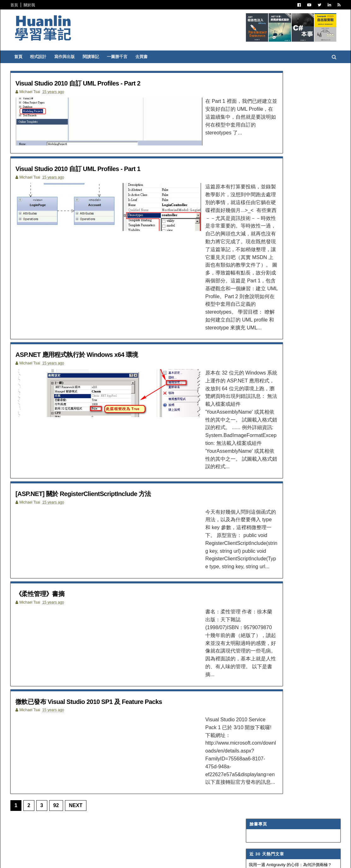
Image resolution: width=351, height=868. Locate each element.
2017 (247, 491)
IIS (244, 339)
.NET (246, 184)
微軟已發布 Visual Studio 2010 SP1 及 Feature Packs (118, 630)
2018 (247, 484)
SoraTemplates (57, 859)
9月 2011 (255, 566)
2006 (247, 731)
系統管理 (249, 300)
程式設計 (52, 57)
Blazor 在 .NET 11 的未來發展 (263, 140)
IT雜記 (247, 238)
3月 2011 (255, 604)
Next (89, 720)
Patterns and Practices (267, 222)
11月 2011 (256, 551)
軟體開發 (249, 253)
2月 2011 (255, 683)
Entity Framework (261, 331)
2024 (247, 438)
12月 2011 (256, 543)
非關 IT (248, 393)
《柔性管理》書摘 (59, 540)
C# (244, 191)
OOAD (247, 316)
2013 (247, 522)
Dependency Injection (265, 269)
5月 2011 (255, 589)
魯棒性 (241, 128)
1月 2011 (255, 691)
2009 (247, 708)
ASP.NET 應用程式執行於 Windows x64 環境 (104, 329)
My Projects (255, 370)
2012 (247, 529)
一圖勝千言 (131, 57)
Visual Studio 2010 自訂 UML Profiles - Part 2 (105, 83)
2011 (247, 537)
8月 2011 (255, 574)
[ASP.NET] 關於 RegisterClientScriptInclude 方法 (112, 446)
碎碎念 (247, 277)
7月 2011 (255, 581)
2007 (247, 723)
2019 (247, 476)
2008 (247, 715)
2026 (247, 423)
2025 (247, 430)
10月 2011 (256, 559)
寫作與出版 (78, 57)
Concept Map (255, 362)
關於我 (43, 5)
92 (70, 720)
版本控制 (249, 261)
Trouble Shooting (261, 284)
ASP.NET (249, 199)
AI (243, 323)
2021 (247, 461)
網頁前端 (249, 308)
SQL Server (254, 346)
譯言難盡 (249, 246)
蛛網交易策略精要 (252, 151)
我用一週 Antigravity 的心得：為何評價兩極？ (277, 117)
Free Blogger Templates (117, 859)
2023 (247, 446)
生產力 (247, 385)
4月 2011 (255, 596)
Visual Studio (256, 230)
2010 (247, 700)
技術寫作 (249, 292)
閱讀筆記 (105, 57)
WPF (246, 354)
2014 (247, 514)
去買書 (155, 57)
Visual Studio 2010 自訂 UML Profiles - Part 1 (105, 172)
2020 (247, 468)
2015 (247, 506)
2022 (247, 453)
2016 (247, 499)
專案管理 (249, 378)
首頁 (28, 5)
